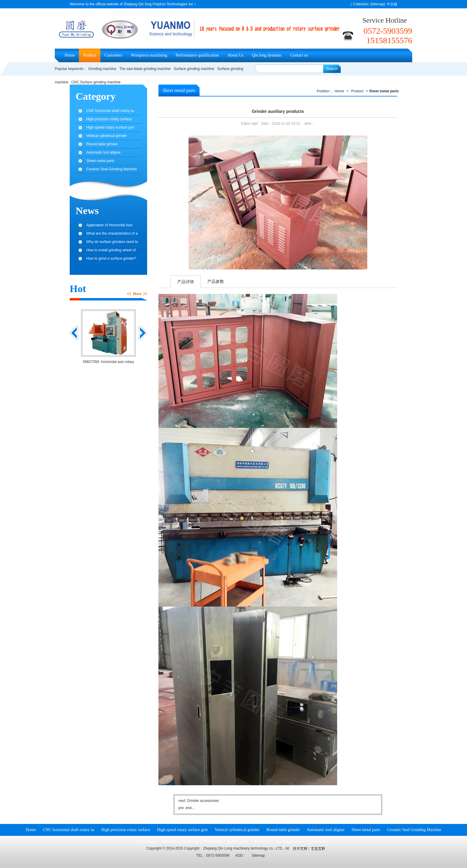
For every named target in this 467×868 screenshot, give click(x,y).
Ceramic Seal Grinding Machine (112, 169)
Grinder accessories (203, 801)
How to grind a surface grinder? (111, 258)
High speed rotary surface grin (110, 127)
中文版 (392, 4)
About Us (235, 55)
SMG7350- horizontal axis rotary (108, 362)
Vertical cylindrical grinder (107, 136)
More (137, 294)
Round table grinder (102, 144)
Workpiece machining (149, 55)
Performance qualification (197, 55)
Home (70, 55)
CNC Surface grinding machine (96, 82)
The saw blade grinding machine (145, 69)
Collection (361, 4)
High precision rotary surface (109, 119)
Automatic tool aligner (103, 152)
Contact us (299, 55)
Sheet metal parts (179, 90)
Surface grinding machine (194, 69)
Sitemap (258, 855)
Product (90, 55)
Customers (113, 55)
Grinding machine (102, 69)
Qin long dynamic (267, 55)
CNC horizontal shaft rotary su (110, 111)
